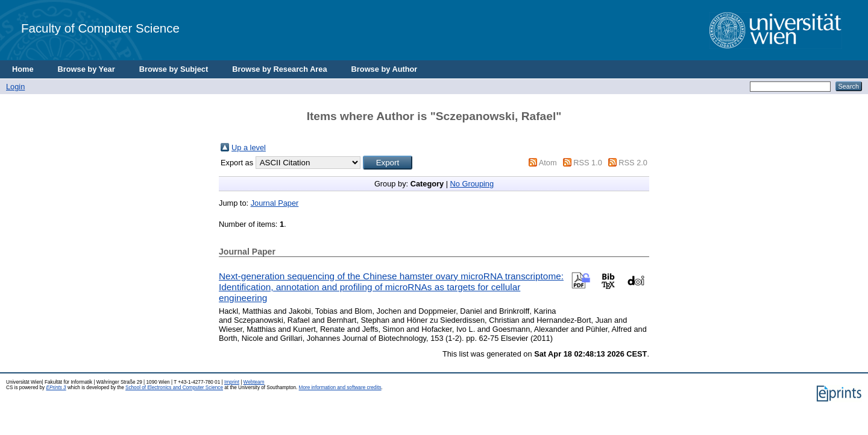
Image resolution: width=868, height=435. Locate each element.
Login (15, 87)
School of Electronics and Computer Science (174, 388)
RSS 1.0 (588, 163)
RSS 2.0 (633, 163)
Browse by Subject (174, 69)
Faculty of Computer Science (100, 28)
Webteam (254, 382)
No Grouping (472, 184)
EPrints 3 (56, 388)
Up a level (249, 148)
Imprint (232, 382)
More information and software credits (340, 388)
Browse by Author (385, 69)
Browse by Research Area (279, 69)
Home (23, 69)
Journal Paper (275, 203)
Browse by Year (86, 69)
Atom (548, 163)
